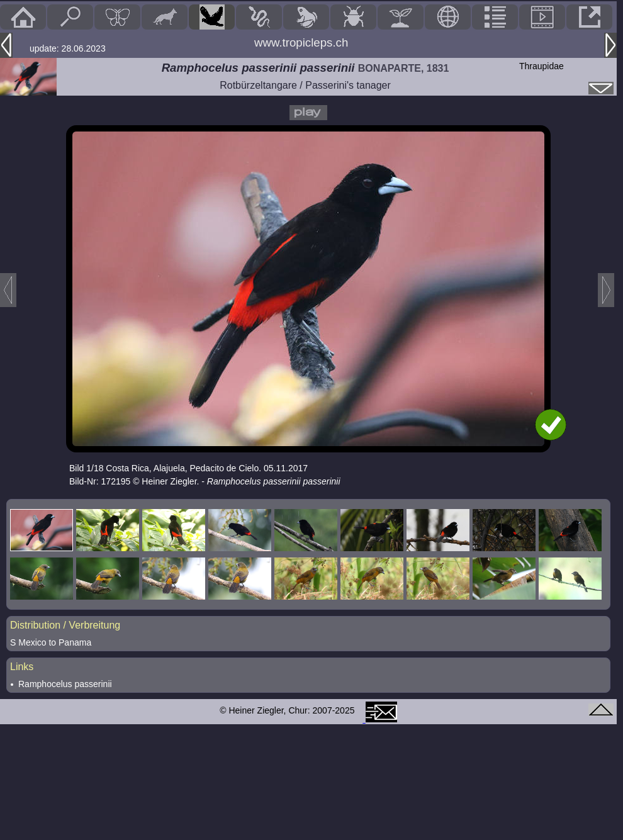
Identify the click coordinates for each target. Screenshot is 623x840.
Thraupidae (542, 66)
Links (22, 667)
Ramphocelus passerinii (65, 684)
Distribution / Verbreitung (65, 625)
